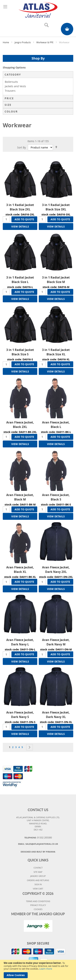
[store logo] (38, 9)
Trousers (10, 91)
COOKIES (38, 909)
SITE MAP (38, 872)
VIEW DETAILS (20, 226)
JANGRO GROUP (38, 876)
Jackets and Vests (15, 86)
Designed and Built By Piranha (38, 852)
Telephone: (38, 837)
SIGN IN (38, 884)
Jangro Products (23, 42)
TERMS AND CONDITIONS (38, 901)
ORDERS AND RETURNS (38, 880)
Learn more (46, 969)
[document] (38, 970)
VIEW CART (38, 889)
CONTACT (38, 868)
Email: (38, 844)
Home (6, 42)
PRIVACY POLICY (38, 905)
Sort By (21, 147)
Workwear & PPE (45, 42)
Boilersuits (11, 82)
